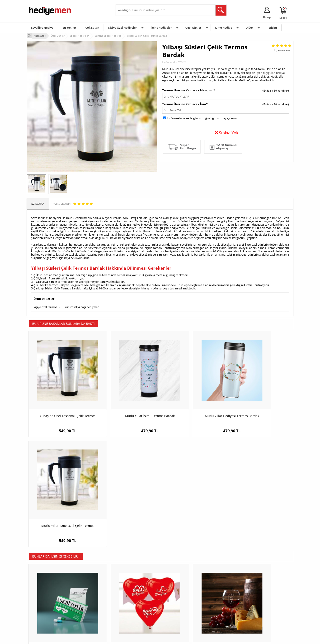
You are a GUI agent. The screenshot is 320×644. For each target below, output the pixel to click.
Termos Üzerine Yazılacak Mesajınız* (189, 90)
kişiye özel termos (45, 307)
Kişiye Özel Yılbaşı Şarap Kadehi (193, 504)
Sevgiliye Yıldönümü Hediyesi (136, 619)
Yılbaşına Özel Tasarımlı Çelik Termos (60, 399)
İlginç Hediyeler (161, 28)
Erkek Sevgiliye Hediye (132, 606)
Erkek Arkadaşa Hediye (88, 593)
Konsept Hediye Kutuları (133, 586)
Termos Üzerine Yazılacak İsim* (185, 104)
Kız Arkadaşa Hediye (86, 599)
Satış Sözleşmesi (39, 599)
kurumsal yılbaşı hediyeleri (82, 307)
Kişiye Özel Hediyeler (123, 28)
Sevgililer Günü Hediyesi (177, 586)
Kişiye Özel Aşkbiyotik (60, 504)
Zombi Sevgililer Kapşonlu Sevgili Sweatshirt (260, 506)
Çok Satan (92, 28)
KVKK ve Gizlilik (38, 613)
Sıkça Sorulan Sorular (42, 619)
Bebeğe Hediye (216, 606)
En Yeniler (69, 28)
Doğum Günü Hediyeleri (177, 593)
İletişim (272, 28)
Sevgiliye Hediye (42, 28)
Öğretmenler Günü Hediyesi (180, 613)
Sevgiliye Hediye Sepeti (132, 593)
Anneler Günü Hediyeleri (177, 606)
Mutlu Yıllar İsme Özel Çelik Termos (260, 399)
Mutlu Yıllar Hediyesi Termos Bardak (193, 399)
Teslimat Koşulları (40, 586)
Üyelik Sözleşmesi (40, 593)
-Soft (137, 638)
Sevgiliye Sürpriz (84, 613)
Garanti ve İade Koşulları (44, 606)
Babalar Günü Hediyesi (176, 619)
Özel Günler (193, 28)
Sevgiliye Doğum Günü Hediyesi (137, 599)
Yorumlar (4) (285, 50)
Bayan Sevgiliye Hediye (132, 613)
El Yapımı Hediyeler (85, 606)
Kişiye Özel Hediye (85, 586)
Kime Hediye (223, 28)
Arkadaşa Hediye (217, 613)
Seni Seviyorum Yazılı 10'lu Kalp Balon (127, 504)
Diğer (249, 28)
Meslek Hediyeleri (84, 619)
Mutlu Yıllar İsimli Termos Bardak (127, 399)
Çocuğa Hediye (216, 599)
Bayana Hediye (216, 593)
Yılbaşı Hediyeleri (173, 599)
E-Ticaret (146, 638)
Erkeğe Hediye (216, 586)
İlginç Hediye (215, 619)
